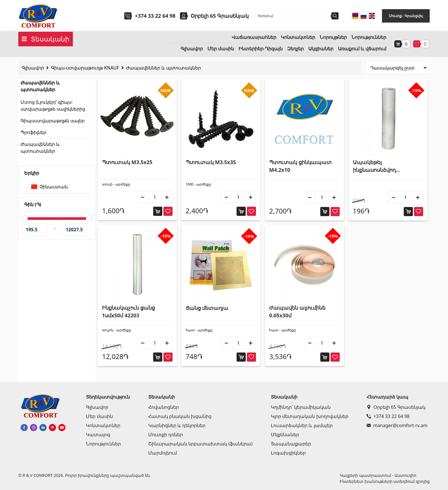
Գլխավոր (192, 49)
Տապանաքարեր (291, 444)
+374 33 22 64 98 (155, 16)
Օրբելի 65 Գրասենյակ (396, 407)
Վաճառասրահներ (254, 37)
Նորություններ (369, 37)
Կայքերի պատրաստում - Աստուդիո (378, 475)
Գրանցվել (414, 16)
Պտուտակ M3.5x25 (127, 162)
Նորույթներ (333, 37)
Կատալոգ (98, 435)
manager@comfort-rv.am (397, 425)
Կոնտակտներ (298, 37)
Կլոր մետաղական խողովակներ (309, 416)
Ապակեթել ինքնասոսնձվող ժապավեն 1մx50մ (377, 166)
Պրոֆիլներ (33, 132)
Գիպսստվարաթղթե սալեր (53, 121)
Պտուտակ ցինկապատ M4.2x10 (300, 166)
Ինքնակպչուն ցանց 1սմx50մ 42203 (128, 311)
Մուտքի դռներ (166, 435)
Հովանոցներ (164, 407)
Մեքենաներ (285, 435)
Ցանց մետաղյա (207, 308)
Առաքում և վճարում (362, 49)
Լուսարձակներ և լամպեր (302, 425)
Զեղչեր (295, 49)
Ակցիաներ (321, 49)
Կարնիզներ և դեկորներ (177, 425)
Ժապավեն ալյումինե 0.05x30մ (297, 311)
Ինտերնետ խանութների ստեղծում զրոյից (385, 481)
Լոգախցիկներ (288, 453)
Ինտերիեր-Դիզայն (261, 49)
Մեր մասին (221, 49)
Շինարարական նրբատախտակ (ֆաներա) (200, 444)
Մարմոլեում (163, 453)
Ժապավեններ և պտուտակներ (163, 68)
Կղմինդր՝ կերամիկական (301, 407)
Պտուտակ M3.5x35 (211, 162)
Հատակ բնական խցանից (180, 416)
